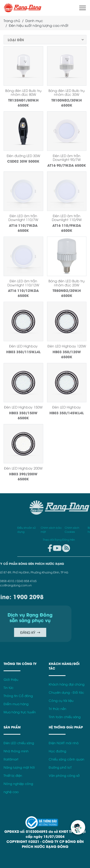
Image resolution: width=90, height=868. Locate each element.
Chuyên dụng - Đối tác (66, 692)
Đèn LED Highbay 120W (67, 346)
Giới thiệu (11, 679)
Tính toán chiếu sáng (65, 717)
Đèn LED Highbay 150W (23, 407)
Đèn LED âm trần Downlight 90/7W (67, 158)
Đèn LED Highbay (23, 346)
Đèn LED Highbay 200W (23, 468)
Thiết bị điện (13, 775)
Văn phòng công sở (64, 775)
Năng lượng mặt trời (19, 767)
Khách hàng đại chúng (67, 684)
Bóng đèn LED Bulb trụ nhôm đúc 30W (67, 92)
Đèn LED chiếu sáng (19, 743)
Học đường (57, 751)
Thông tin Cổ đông (18, 696)
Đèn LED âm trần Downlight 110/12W (23, 283)
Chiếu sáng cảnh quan (66, 759)
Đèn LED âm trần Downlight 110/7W (23, 218)
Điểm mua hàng (16, 704)
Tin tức (9, 688)
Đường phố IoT (60, 767)
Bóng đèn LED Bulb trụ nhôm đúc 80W (23, 92)
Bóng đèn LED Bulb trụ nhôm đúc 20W (67, 283)
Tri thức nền (57, 709)
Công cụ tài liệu (61, 701)
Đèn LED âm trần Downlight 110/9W (67, 218)
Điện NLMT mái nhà (64, 743)
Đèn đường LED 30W (23, 156)
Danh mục (34, 20)
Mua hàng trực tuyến (20, 712)
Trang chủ (12, 20)
